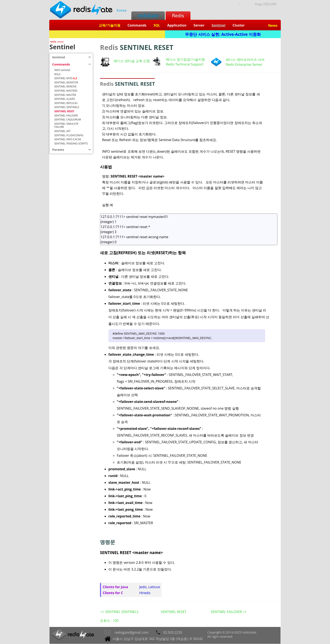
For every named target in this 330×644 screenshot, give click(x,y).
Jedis (143, 587)
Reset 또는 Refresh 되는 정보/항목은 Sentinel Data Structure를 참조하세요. (160, 140)
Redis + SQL (107, 34)
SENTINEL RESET (174, 612)
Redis (178, 15)
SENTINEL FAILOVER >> (229, 612)
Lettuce (154, 587)
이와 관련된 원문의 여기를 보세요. (134, 348)
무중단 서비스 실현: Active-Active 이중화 (223, 34)
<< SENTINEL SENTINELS (120, 612)
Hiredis (145, 593)
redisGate (148, 15)
